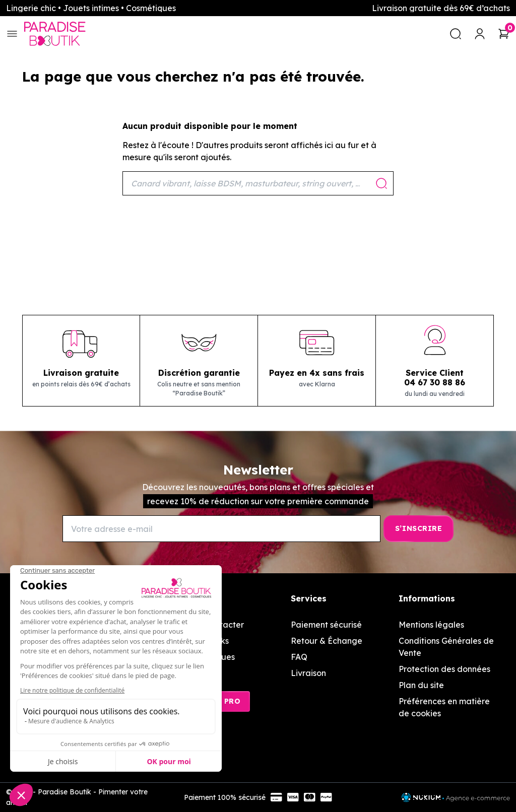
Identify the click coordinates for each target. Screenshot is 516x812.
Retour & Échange (327, 641)
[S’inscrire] (418, 529)
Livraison (308, 673)
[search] (456, 34)
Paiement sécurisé (326, 625)
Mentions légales (431, 625)
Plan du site (421, 685)
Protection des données (444, 669)
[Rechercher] (258, 183)
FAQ (299, 657)
